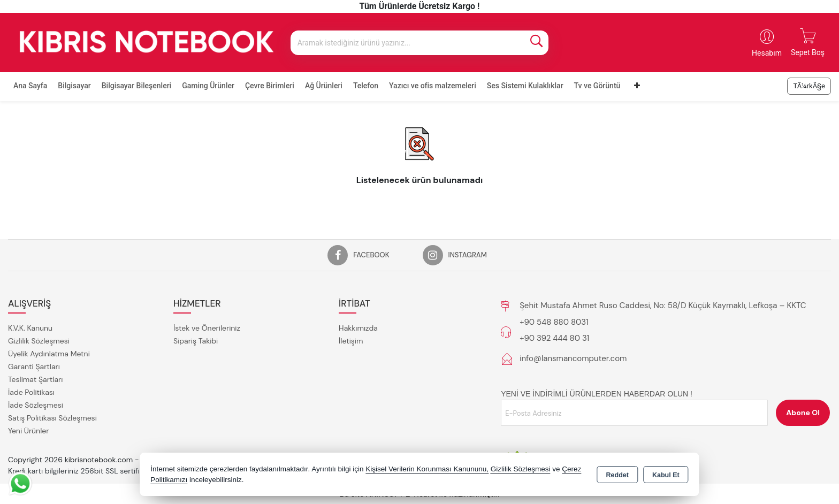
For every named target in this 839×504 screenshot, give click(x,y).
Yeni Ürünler (28, 431)
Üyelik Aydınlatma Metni (49, 354)
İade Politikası (31, 392)
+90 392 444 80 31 (554, 338)
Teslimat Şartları (35, 379)
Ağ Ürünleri (324, 86)
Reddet (617, 475)
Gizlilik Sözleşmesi (39, 341)
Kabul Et (666, 475)
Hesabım (767, 53)
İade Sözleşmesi (36, 405)
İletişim (351, 341)
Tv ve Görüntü (597, 86)
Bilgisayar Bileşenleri (136, 86)
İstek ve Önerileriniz (207, 328)
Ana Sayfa (30, 86)
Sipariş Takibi (196, 341)
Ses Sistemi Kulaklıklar (525, 86)
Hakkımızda (358, 328)
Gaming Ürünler (208, 86)
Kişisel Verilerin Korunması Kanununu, (427, 469)
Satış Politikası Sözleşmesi (52, 418)
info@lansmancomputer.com (573, 358)
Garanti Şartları (34, 366)
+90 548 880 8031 (554, 322)
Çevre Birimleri (270, 86)
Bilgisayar (74, 86)
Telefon (366, 86)
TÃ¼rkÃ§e (809, 86)
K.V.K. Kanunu (30, 328)
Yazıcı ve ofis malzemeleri (433, 86)
